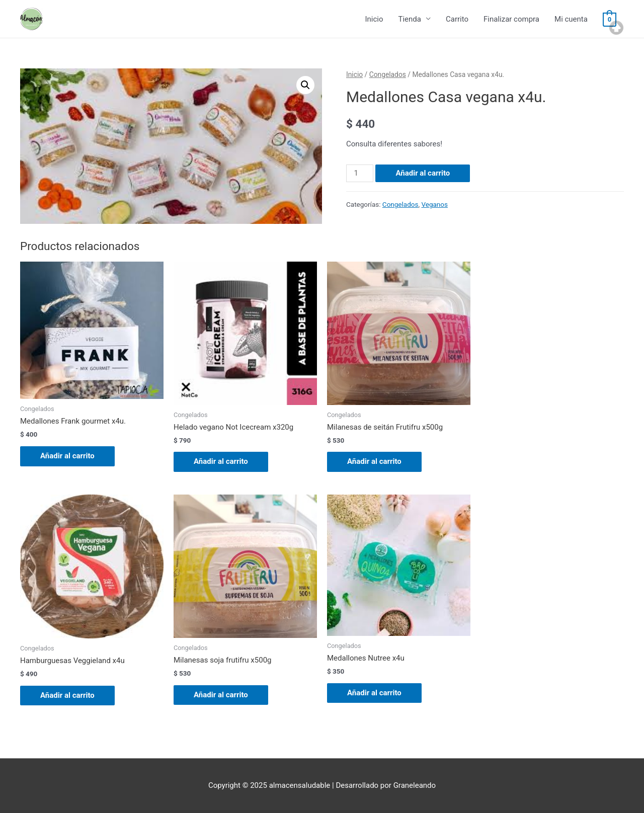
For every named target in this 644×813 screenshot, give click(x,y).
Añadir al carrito (423, 173)
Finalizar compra (511, 19)
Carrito (457, 19)
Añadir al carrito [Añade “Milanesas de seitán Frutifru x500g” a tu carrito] (374, 461)
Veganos (434, 204)
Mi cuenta (571, 19)
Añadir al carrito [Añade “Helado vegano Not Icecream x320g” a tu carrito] (221, 461)
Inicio (374, 19)
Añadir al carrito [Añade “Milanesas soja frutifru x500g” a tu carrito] (221, 695)
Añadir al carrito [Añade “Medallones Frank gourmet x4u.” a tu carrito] (67, 456)
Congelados (388, 74)
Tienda (409, 19)
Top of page (616, 28)
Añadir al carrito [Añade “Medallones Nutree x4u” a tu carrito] (374, 693)
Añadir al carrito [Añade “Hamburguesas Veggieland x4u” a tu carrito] (67, 695)
